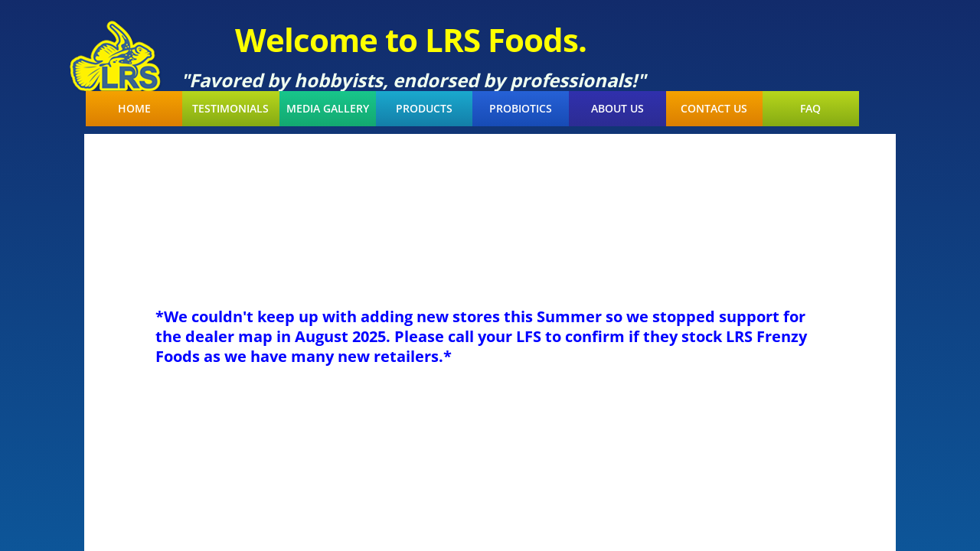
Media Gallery (328, 109)
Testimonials (230, 109)
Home (134, 109)
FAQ (810, 109)
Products (424, 109)
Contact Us (714, 109)
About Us (617, 109)
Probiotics (521, 109)
